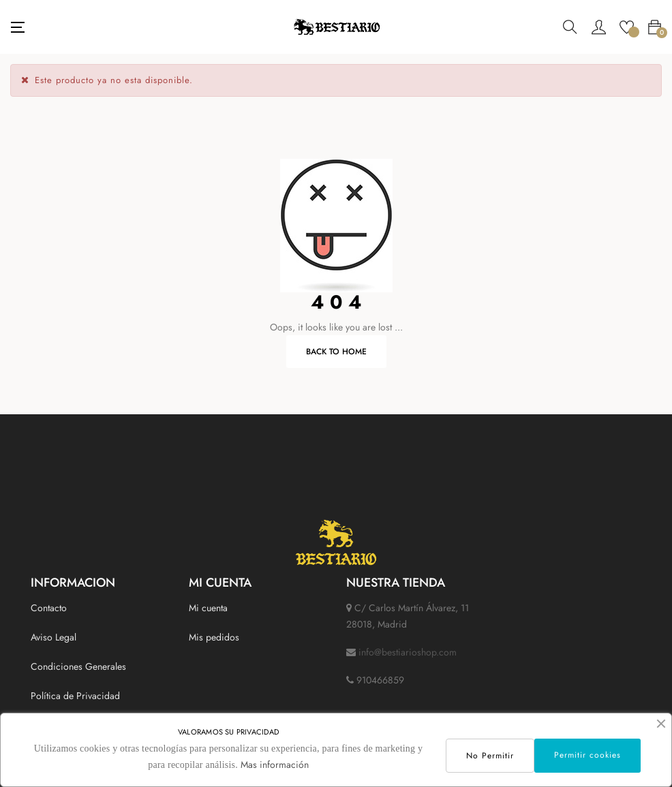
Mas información (275, 765)
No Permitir (490, 756)
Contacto (49, 608)
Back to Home (336, 352)
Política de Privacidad (75, 696)
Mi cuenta (208, 608)
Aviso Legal (54, 637)
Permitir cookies (587, 755)
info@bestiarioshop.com (408, 652)
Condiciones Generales (78, 666)
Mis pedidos (214, 637)
